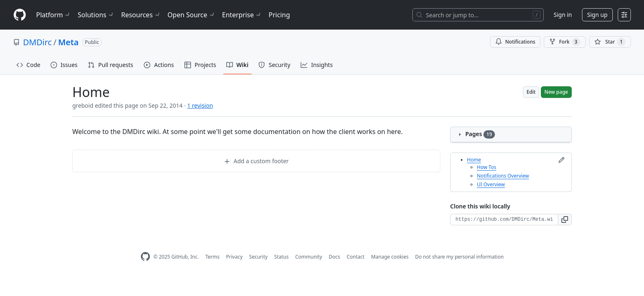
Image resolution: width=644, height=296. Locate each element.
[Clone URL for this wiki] (504, 220)
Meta (68, 42)
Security (259, 257)
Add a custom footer (256, 161)
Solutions (96, 15)
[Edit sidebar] (561, 160)
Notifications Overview (503, 176)
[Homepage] (20, 15)
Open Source (192, 15)
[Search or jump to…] (478, 15)
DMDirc (37, 42)
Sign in (563, 15)
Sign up (597, 15)
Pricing (279, 15)
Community (309, 257)
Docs (334, 257)
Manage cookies (390, 257)
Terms (213, 257)
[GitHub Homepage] (145, 257)
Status (282, 257)
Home (474, 160)
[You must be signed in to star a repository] (610, 42)
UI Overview (491, 184)
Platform (54, 15)
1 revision (200, 105)
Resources (141, 15)
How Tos (486, 167)
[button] (565, 220)
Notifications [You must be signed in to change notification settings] (515, 42)
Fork (565, 42)
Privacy (235, 257)
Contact (355, 257)
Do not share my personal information (460, 257)
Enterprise (242, 15)
